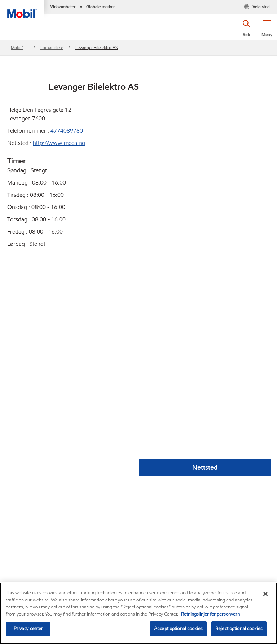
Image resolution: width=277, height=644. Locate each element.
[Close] (265, 594)
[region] (138, 613)
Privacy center (28, 629)
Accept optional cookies (178, 629)
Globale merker (100, 7)
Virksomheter (63, 7)
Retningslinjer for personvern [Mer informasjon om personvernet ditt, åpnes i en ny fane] (210, 614)
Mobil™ (17, 47)
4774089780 (67, 131)
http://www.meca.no (59, 143)
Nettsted (205, 467)
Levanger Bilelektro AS (97, 47)
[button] (267, 31)
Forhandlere (52, 47)
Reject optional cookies (239, 629)
